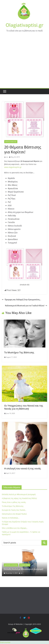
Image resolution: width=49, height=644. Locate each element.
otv (7, 157)
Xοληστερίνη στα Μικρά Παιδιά (14, 514)
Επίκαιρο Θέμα (25, 565)
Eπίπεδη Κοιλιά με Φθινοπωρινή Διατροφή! (19, 494)
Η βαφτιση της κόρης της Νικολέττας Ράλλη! (19, 498)
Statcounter (5, 642)
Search (44, 543)
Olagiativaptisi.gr (24, 25)
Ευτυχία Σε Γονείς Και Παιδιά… (14, 510)
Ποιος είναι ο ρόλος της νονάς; (14, 502)
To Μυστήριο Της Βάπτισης (19, 352)
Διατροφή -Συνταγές (11, 565)
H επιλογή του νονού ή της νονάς (23, 468)
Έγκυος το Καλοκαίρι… (11, 518)
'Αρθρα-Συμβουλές (11, 142)
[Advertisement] (24, 62)
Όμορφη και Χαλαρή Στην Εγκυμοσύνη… (21, 300)
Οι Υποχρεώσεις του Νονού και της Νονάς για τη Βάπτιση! (24, 407)
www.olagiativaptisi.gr (13, 167)
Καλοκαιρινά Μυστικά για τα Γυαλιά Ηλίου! (26, 306)
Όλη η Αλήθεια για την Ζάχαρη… (15, 528)
